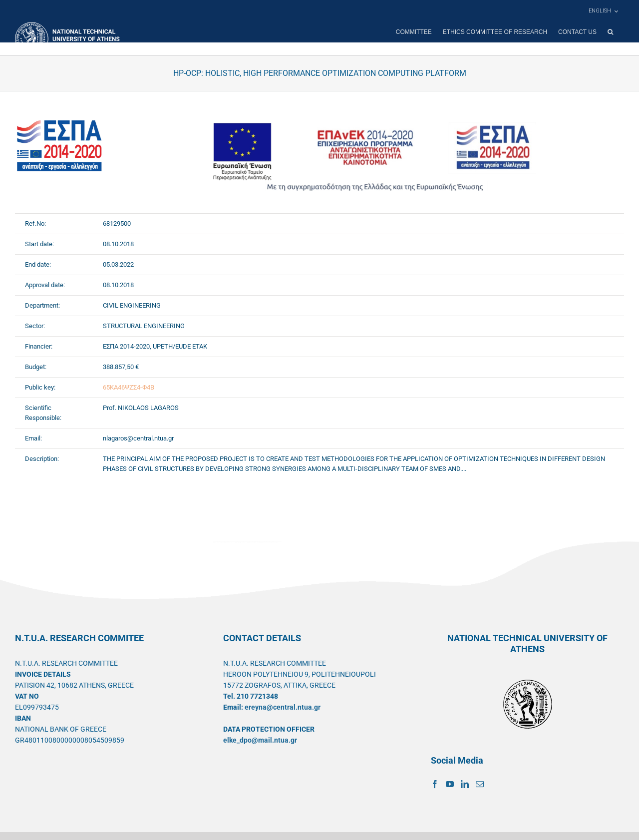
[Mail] (480, 784)
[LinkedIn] (465, 784)
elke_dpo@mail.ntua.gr (260, 740)
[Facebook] (435, 784)
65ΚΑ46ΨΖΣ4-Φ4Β (129, 387)
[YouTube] (450, 784)
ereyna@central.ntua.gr (283, 707)
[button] (610, 32)
